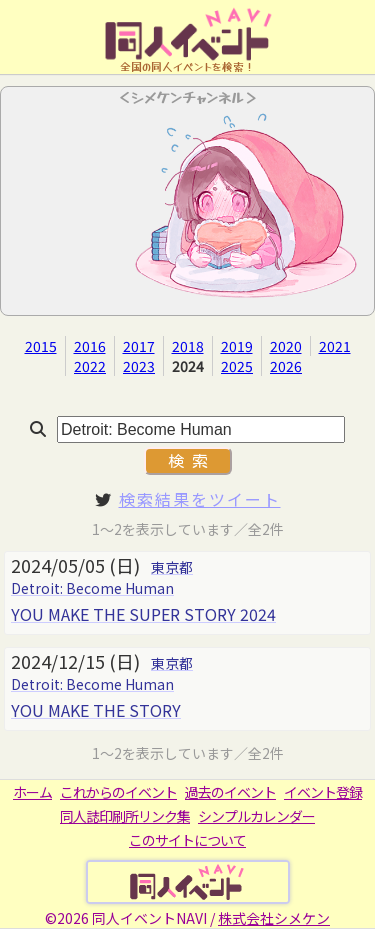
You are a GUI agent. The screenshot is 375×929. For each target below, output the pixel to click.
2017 (139, 346)
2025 (237, 366)
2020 (286, 346)
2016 (90, 346)
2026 (286, 366)
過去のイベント (230, 792)
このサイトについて (187, 840)
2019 (237, 346)
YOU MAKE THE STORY (96, 710)
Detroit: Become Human (92, 588)
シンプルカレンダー (256, 816)
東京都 (172, 567)
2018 (188, 346)
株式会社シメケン (274, 918)
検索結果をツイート (200, 499)
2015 (41, 346)
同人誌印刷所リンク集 (125, 816)
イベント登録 (323, 792)
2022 (90, 366)
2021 (335, 346)
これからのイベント (118, 792)
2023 (139, 366)
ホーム (32, 792)
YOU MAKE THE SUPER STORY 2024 (143, 614)
